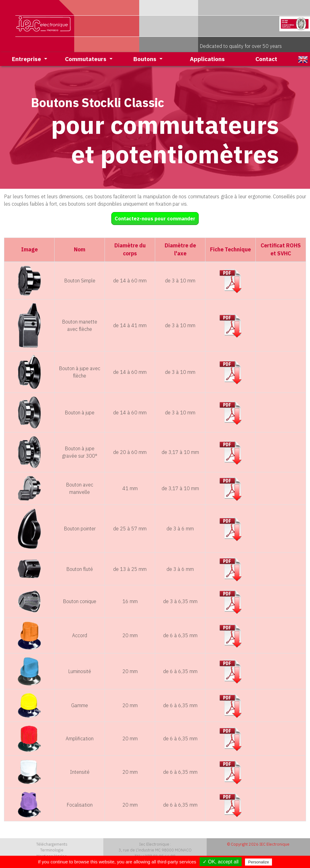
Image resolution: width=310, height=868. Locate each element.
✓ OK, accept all (221, 862)
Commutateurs (86, 59)
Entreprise (27, 59)
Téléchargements (52, 844)
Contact (266, 59)
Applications (207, 59)
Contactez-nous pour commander (155, 219)
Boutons (146, 59)
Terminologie (52, 850)
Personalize (258, 862)
